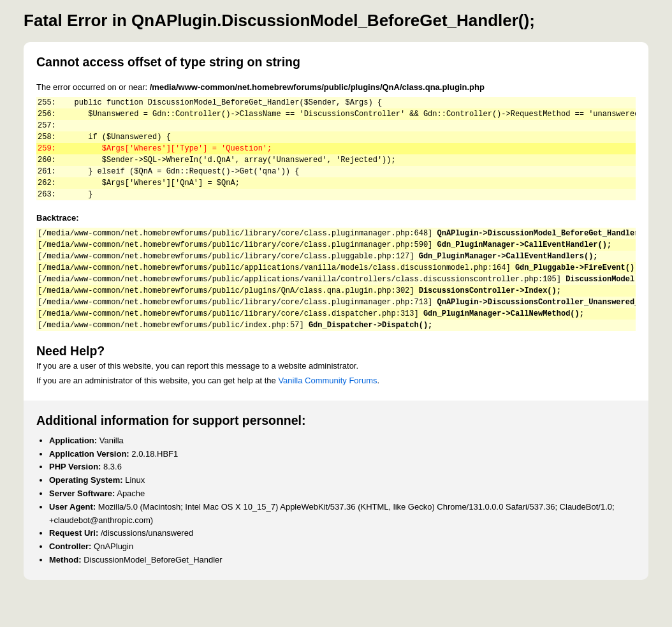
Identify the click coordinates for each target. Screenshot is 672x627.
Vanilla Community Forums (327, 415)
